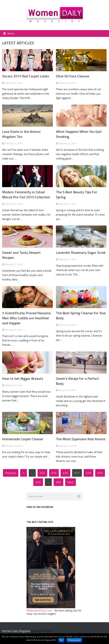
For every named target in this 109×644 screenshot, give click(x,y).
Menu (11, 33)
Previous (11, 473)
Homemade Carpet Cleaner (23, 439)
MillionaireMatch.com (39, 610)
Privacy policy (74, 640)
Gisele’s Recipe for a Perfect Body (77, 381)
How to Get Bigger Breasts (23, 378)
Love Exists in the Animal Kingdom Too (21, 134)
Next (71, 482)
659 (58, 482)
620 (38, 482)
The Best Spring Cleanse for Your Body (81, 315)
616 (65, 473)
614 (42, 473)
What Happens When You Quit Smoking (79, 134)
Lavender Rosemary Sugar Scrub (81, 252)
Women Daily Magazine (16, 631)
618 (89, 473)
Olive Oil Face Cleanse (73, 76)
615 (54, 473)
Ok (61, 640)
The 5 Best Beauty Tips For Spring (77, 195)
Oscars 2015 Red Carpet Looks (26, 76)
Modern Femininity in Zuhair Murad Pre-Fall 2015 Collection (26, 195)
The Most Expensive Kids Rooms (81, 439)
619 (100, 473)
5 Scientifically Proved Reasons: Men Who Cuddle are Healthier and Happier (27, 318)
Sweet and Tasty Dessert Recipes (21, 255)
